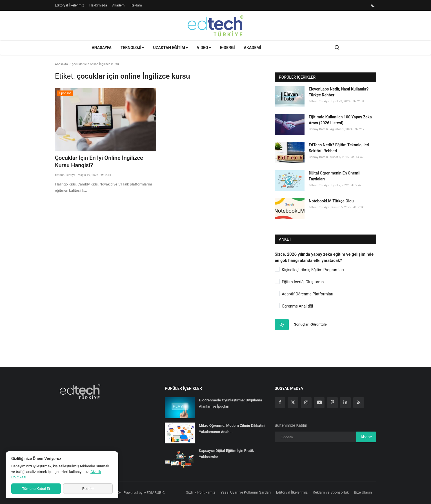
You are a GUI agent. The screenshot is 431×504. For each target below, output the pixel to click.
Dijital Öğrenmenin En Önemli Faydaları (335, 176)
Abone (366, 437)
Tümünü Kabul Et (36, 489)
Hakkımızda (98, 5)
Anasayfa (101, 48)
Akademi (119, 5)
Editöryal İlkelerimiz (69, 5)
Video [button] (204, 48)
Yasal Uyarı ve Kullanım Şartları (246, 492)
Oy (282, 324)
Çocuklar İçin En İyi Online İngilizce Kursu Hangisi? (99, 162)
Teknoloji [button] (132, 48)
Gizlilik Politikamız (200, 492)
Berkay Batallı (318, 129)
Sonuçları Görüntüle (310, 324)
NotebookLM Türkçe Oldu (331, 201)
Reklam (136, 5)
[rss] (359, 403)
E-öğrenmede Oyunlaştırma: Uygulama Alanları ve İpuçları (230, 403)
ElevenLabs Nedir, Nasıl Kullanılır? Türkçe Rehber (339, 92)
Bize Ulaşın (363, 492)
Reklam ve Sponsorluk (331, 492)
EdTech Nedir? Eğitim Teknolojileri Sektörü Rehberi (339, 148)
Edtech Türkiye (65, 175)
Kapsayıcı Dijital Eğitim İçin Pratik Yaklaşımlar (226, 454)
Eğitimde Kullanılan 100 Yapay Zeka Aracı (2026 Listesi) (340, 120)
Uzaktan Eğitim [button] (171, 48)
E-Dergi (227, 48)
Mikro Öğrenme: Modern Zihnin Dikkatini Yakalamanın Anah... (232, 429)
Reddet (88, 489)
